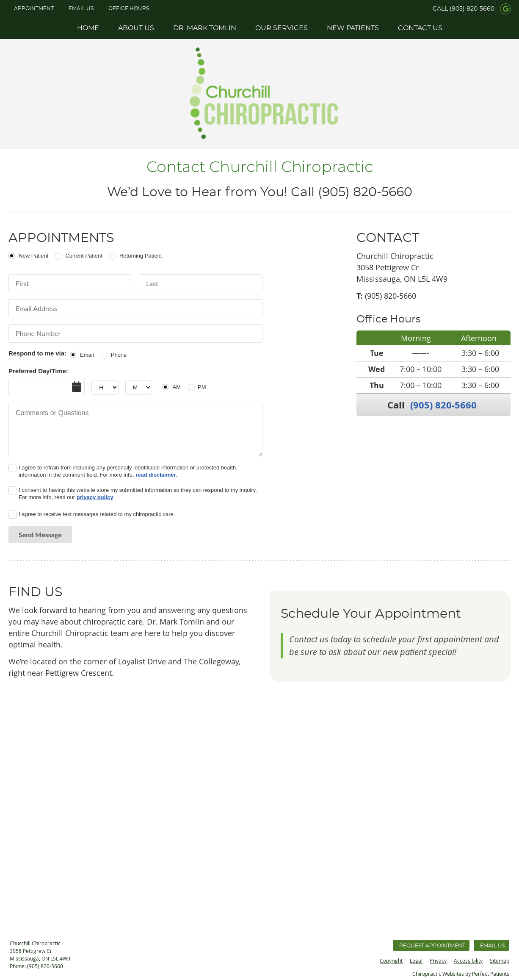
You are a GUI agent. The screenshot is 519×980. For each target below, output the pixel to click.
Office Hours (129, 8)
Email (87, 355)
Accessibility (468, 961)
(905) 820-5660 (472, 9)
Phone (119, 355)
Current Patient (84, 256)
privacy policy (95, 497)
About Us (136, 28)
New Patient (33, 256)
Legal (416, 961)
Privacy (438, 961)
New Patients (353, 28)
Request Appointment (432, 946)
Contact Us (420, 28)
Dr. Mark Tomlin (205, 28)
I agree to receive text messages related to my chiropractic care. (97, 514)
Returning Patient (141, 256)
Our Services (282, 28)
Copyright (391, 961)
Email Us (81, 8)
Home (88, 28)
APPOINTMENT (34, 8)
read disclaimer (156, 475)
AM (177, 387)
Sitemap (500, 961)
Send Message (40, 534)
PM (202, 387)
